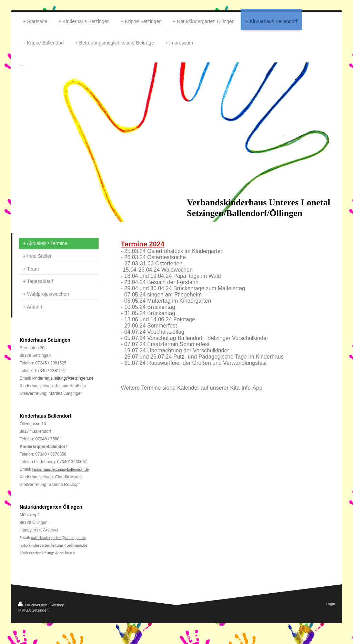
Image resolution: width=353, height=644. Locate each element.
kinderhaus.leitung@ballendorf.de (61, 469)
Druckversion (33, 605)
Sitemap (57, 605)
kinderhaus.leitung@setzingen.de (63, 378)
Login (330, 604)
